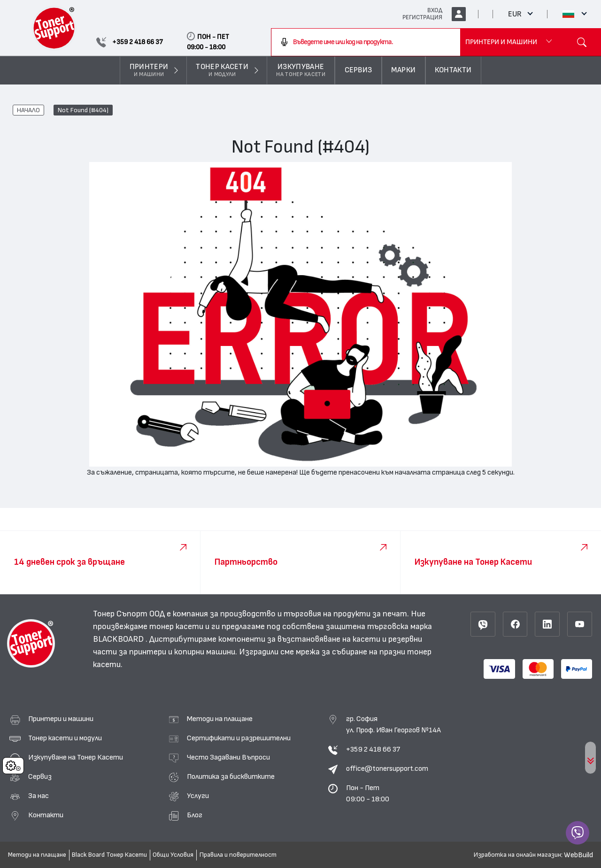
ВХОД (435, 10)
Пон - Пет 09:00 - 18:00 (368, 793)
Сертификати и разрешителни (239, 738)
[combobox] (366, 42)
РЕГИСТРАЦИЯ (422, 17)
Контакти (46, 815)
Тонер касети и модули (65, 738)
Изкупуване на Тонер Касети (76, 757)
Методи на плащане (220, 719)
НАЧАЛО (28, 110)
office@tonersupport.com (387, 768)
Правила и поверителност (238, 855)
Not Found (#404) (83, 110)
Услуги (198, 796)
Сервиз (40, 776)
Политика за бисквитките (231, 776)
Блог (195, 815)
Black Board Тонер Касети (109, 855)
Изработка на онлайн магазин (517, 855)
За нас (39, 796)
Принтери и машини (61, 719)
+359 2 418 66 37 (373, 749)
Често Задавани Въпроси (228, 757)
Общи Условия (173, 855)
